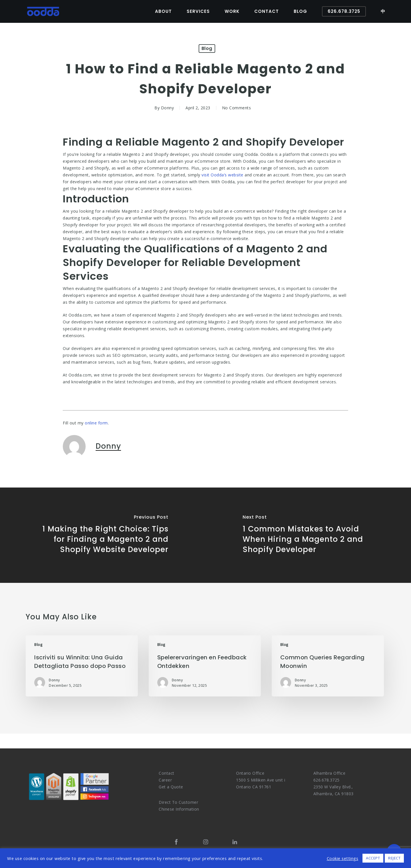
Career (165, 780)
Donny (168, 108)
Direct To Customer (178, 802)
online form (96, 423)
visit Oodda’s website (222, 175)
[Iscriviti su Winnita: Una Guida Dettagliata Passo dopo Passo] (82, 666)
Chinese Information (179, 809)
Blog (207, 48)
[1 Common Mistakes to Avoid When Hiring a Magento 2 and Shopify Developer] (308, 535)
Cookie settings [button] (343, 858)
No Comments (237, 108)
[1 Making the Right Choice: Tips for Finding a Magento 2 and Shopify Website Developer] (103, 535)
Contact (167, 773)
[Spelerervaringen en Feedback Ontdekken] (205, 666)
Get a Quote (171, 787)
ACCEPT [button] (373, 858)
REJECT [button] (394, 858)
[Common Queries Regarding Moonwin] (328, 666)
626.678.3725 (327, 780)
